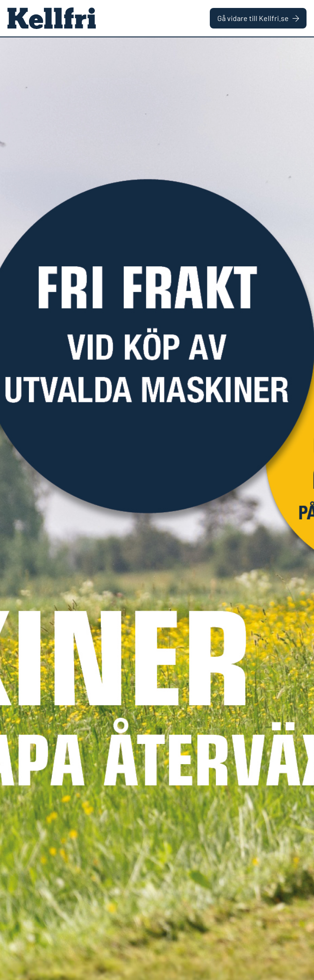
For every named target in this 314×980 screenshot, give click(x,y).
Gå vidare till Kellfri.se (258, 18)
